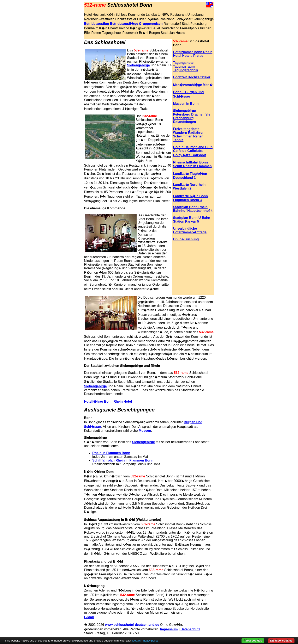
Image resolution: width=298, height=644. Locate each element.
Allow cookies (253, 641)
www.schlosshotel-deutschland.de (132, 625)
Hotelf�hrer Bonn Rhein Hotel (108, 401)
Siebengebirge (138, 65)
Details (136, 641)
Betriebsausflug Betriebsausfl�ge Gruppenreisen (123, 24)
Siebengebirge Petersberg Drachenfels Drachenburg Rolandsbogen (192, 116)
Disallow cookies (281, 641)
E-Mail (89, 617)
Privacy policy (150, 641)
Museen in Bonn (186, 104)
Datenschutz (190, 629)
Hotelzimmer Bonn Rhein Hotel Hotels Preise (193, 54)
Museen (145, 431)
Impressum (169, 629)
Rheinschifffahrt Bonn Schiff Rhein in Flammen (192, 164)
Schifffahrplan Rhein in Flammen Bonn (123, 460)
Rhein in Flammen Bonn (111, 453)
